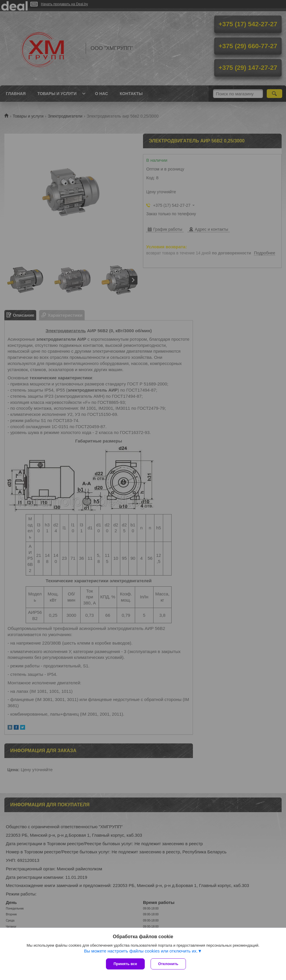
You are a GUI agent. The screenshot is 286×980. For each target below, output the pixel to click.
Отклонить (168, 964)
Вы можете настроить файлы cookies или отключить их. (141, 951)
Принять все (125, 964)
